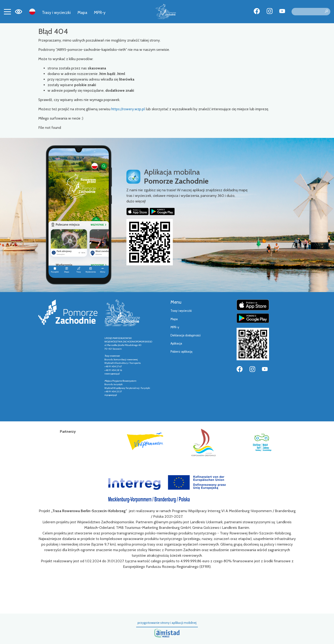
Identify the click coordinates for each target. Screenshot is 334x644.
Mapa (82, 12)
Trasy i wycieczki (56, 12)
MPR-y (100, 12)
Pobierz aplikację (181, 352)
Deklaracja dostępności (186, 335)
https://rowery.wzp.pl (128, 109)
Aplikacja (176, 343)
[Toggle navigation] (7, 12)
